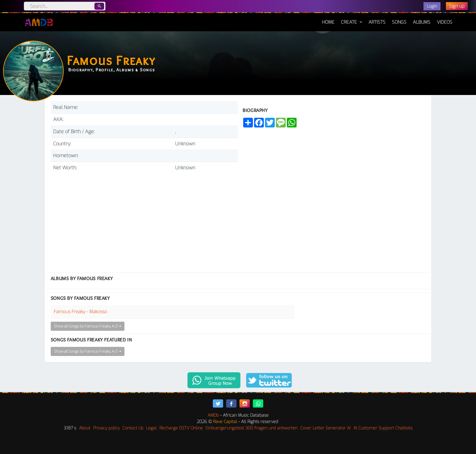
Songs (399, 22)
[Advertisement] (144, 219)
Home (328, 19)
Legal (151, 428)
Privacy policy (106, 428)
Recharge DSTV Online (181, 428)
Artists (377, 22)
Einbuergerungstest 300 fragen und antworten (252, 428)
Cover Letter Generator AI (325, 428)
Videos (445, 22)
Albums (422, 22)
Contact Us (133, 428)
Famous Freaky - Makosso (80, 312)
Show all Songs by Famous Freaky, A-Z (88, 326)
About (85, 428)
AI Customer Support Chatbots (383, 428)
